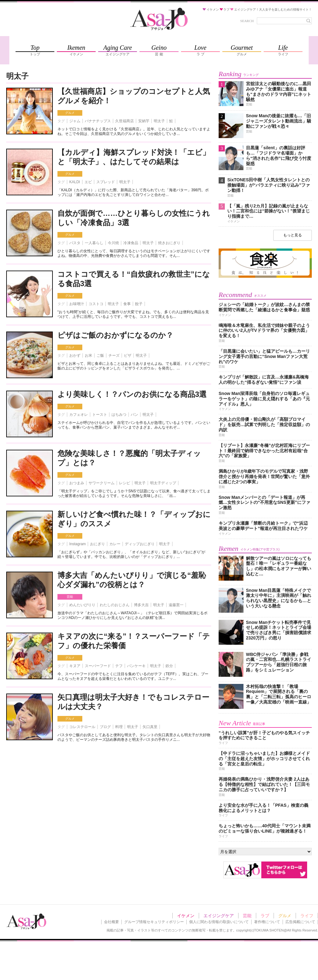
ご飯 (100, 355)
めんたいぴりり (82, 605)
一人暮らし (94, 243)
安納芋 (144, 121)
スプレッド (106, 182)
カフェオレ (79, 415)
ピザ (128, 355)
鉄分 (169, 666)
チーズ (114, 355)
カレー (115, 544)
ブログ (105, 727)
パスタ (75, 243)
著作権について (267, 922)
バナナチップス (98, 121)
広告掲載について (300, 922)
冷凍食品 (131, 243)
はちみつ (119, 415)
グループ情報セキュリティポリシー (154, 922)
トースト (100, 415)
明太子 (159, 121)
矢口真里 (150, 727)
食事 (127, 304)
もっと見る (293, 235)
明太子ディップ (163, 483)
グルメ (70, 113)
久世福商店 (125, 121)
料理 (119, 727)
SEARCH (247, 21)
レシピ (125, 483)
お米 (89, 355)
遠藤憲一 (176, 605)
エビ (88, 182)
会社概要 (111, 922)
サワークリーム (102, 483)
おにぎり (98, 544)
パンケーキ (136, 666)
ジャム (75, 121)
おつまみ (77, 483)
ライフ (307, 916)
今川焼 (113, 243)
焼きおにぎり (169, 243)
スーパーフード (98, 666)
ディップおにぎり (140, 544)
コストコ (96, 304)
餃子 (139, 304)
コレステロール (82, 727)
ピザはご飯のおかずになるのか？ (115, 335)
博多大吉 (141, 605)
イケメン (186, 916)
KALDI (75, 182)
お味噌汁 (77, 304)
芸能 (70, 597)
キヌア (75, 666)
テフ (119, 666)
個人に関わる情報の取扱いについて (219, 922)
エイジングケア (219, 916)
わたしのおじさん (115, 605)
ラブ (265, 916)
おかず (75, 355)
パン (134, 415)
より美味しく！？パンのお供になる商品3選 (132, 394)
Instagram (77, 544)
